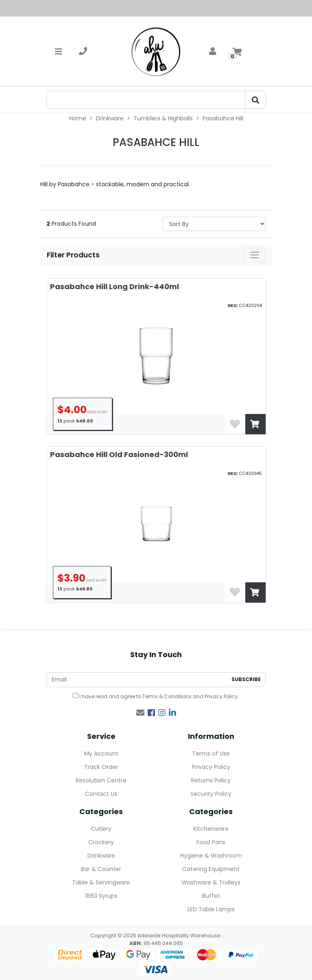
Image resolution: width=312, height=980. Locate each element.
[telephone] (83, 51)
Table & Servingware (101, 882)
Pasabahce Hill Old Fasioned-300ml (119, 454)
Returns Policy (211, 780)
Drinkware (101, 856)
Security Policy (211, 794)
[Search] (255, 100)
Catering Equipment (211, 869)
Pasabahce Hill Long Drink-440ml (115, 286)
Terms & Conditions (167, 696)
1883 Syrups (101, 896)
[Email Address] (137, 680)
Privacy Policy (221, 696)
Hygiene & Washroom (211, 856)
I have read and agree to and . (156, 696)
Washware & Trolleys (211, 882)
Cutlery (101, 829)
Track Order (101, 767)
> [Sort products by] (214, 224)
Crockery (101, 842)
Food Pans (211, 842)
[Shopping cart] (237, 51)
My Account (101, 754)
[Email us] (140, 713)
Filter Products (74, 255)
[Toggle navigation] (59, 51)
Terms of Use (211, 754)
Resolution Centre (101, 780)
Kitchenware (211, 829)
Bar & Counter (101, 869)
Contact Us (101, 794)
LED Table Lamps (211, 909)
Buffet (211, 896)
